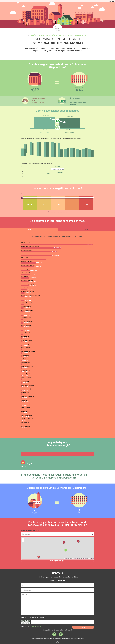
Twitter (61, 634)
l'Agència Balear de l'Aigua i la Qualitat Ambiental (58, 35)
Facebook (54, 634)
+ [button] (23, 539)
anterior (21, 166)
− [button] (23, 541)
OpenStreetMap (75, 558)
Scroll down (58, 642)
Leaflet (66, 558)
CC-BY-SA (85, 558)
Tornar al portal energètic (58, 561)
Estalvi (87, 230)
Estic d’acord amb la (32, 626)
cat (113, 1)
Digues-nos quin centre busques (30, 530)
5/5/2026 (58, 166)
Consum (29, 230)
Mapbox (92, 558)
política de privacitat (36, 626)
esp (110, 1)
